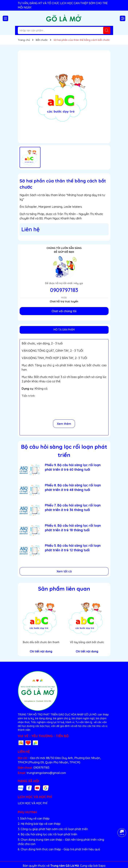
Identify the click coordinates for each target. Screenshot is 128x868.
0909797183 (64, 290)
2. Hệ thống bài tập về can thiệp (39, 824)
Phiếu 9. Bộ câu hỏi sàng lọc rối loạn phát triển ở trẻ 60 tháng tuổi (73, 467)
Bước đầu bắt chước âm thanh (41, 642)
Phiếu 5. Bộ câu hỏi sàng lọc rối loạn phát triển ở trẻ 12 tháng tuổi (73, 548)
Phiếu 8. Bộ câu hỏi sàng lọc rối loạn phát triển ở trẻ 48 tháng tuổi (73, 487)
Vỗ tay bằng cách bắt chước (87, 642)
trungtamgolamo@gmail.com (46, 773)
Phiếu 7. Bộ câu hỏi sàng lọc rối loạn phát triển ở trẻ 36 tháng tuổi (73, 508)
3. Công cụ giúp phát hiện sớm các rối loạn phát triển (53, 829)
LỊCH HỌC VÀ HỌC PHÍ (32, 803)
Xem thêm (64, 424)
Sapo (102, 866)
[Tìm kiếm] (107, 30)
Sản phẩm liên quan (64, 589)
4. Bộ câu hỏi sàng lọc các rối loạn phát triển (47, 834)
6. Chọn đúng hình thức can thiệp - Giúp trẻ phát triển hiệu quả (59, 849)
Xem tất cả (64, 571)
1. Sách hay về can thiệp (34, 818)
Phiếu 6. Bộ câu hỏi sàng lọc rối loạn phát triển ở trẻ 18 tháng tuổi (73, 528)
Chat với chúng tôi (64, 311)
